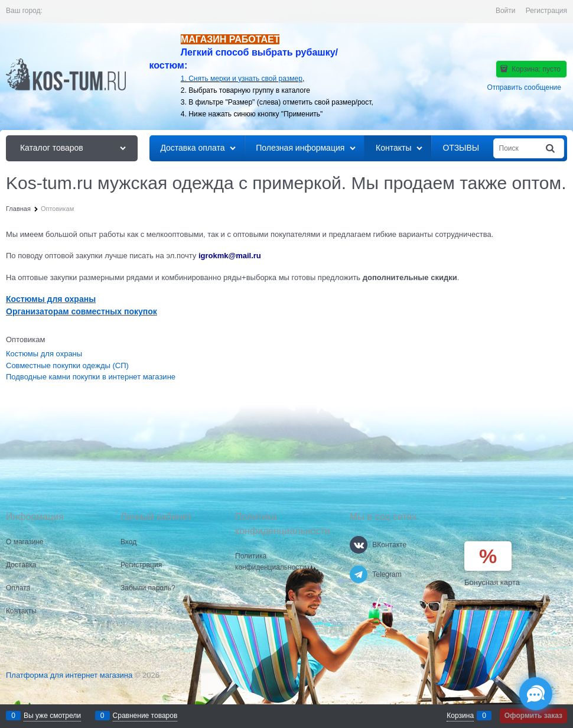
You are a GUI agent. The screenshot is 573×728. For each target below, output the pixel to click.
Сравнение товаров (145, 716)
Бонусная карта (492, 582)
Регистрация (546, 11)
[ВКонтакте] (359, 545)
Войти (506, 11)
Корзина (460, 716)
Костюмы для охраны (44, 354)
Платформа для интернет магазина (69, 675)
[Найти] (551, 149)
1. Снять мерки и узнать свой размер (242, 79)
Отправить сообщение (524, 87)
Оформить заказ (533, 716)
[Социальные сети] (536, 694)
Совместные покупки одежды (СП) (67, 365)
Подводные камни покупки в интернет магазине (91, 377)
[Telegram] (359, 574)
